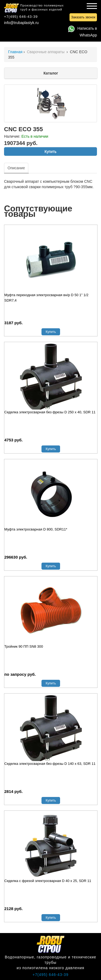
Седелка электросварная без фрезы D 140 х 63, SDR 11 (50, 764)
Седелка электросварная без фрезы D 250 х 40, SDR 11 (50, 412)
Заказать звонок (83, 17)
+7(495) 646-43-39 (21, 17)
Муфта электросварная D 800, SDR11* (36, 529)
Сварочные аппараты (46, 52)
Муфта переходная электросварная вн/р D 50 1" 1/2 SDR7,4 (46, 298)
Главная (15, 52)
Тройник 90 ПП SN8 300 (24, 646)
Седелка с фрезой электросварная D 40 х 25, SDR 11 (48, 881)
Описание (16, 168)
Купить (50, 151)
